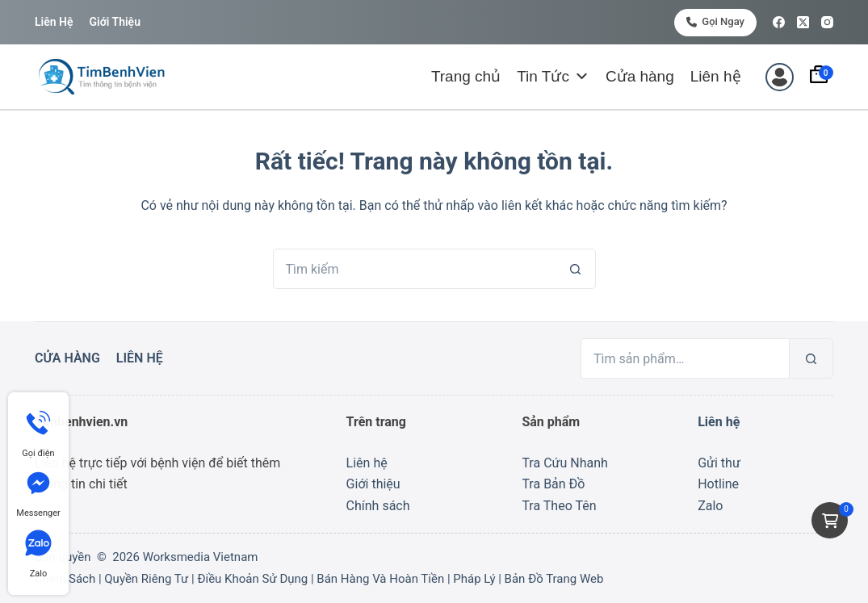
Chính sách (378, 506)
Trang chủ (466, 76)
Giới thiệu (114, 22)
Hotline (718, 484)
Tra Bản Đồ (553, 484)
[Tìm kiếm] (811, 358)
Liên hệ (54, 22)
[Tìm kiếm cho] (414, 269)
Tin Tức (553, 77)
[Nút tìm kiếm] (576, 269)
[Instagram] (827, 22)
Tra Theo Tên (559, 506)
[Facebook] (779, 22)
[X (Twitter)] (803, 22)
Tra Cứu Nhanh (564, 463)
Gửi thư (719, 463)
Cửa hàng (640, 76)
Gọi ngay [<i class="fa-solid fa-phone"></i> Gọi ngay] (715, 21)
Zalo (710, 506)
